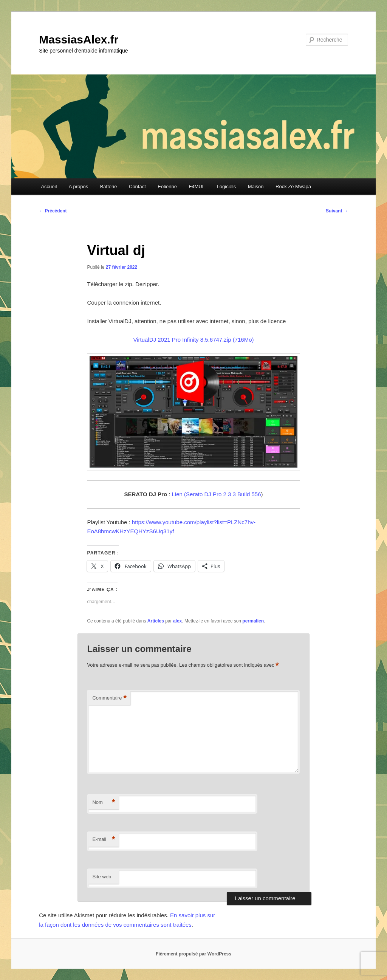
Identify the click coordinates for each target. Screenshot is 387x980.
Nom (104, 803)
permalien (253, 621)
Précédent (53, 211)
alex (177, 621)
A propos (78, 187)
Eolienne (167, 187)
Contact (137, 187)
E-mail (104, 840)
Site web (102, 877)
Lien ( (179, 494)
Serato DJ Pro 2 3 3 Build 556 (223, 494)
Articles (156, 621)
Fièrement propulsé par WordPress (193, 954)
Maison (256, 187)
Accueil (49, 187)
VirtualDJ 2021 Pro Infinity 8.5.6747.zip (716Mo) (193, 340)
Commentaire (109, 698)
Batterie (109, 187)
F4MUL (197, 187)
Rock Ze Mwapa (293, 187)
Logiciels (227, 187)
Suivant (337, 211)
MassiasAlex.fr (79, 39)
